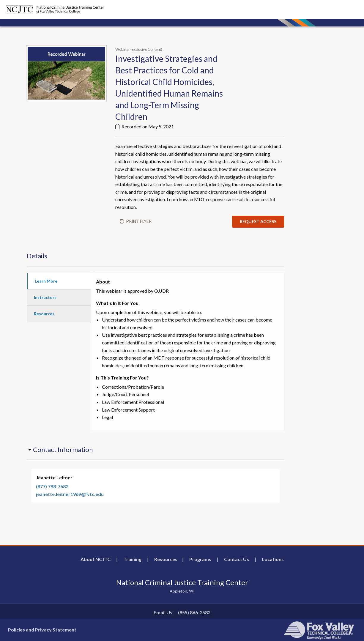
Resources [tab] (44, 314)
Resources (166, 559)
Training (132, 559)
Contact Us (237, 559)
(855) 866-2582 (194, 612)
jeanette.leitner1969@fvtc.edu (70, 494)
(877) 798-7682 (52, 486)
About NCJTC (96, 559)
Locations (273, 559)
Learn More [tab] (46, 281)
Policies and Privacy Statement (42, 630)
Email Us (163, 612)
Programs (200, 559)
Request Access (258, 222)
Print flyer (139, 221)
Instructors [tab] (45, 297)
